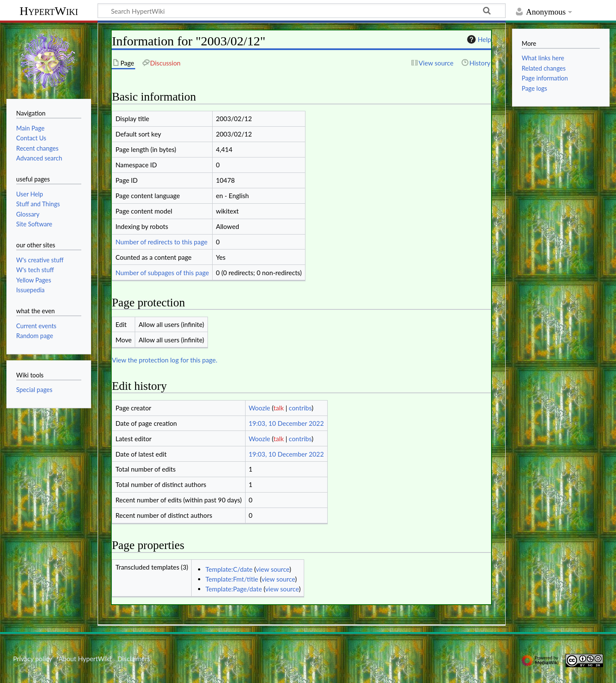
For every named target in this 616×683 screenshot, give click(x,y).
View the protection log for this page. (164, 360)
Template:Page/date (234, 589)
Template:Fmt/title (232, 579)
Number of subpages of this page (162, 273)
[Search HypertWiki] (302, 11)
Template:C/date (229, 569)
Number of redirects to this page (161, 242)
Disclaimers (134, 659)
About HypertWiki (85, 659)
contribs (300, 408)
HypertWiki (49, 11)
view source (273, 569)
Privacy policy (32, 659)
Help (478, 39)
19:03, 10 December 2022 (286, 423)
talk (278, 408)
